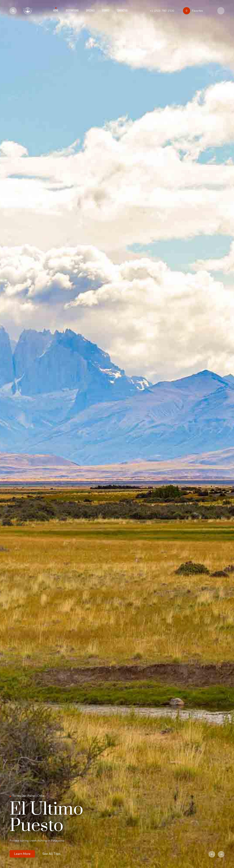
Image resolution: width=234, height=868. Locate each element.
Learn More (22, 854)
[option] (117, 434)
